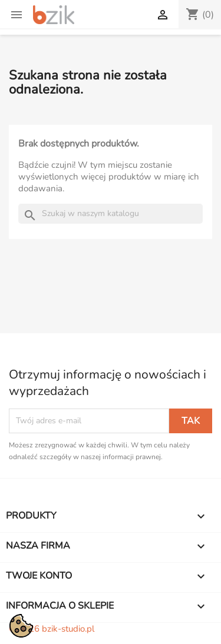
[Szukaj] (111, 214)
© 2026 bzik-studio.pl (52, 629)
